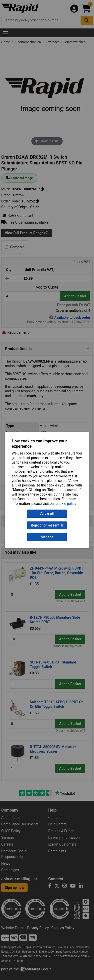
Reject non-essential (47, 525)
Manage (47, 537)
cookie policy (66, 504)
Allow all (47, 514)
